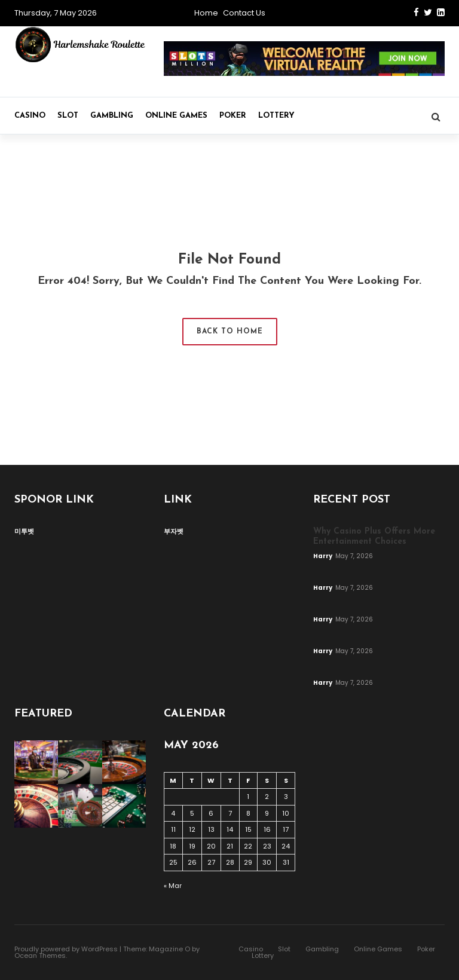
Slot (68, 116)
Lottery (276, 116)
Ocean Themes (40, 955)
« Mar (173, 886)
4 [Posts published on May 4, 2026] (173, 813)
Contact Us (244, 13)
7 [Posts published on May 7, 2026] (230, 813)
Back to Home (230, 332)
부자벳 (174, 531)
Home (206, 13)
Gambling (112, 116)
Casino (30, 116)
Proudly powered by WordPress (66, 949)
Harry (323, 556)
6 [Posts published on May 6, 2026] (211, 813)
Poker (233, 116)
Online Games (176, 116)
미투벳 (24, 531)
